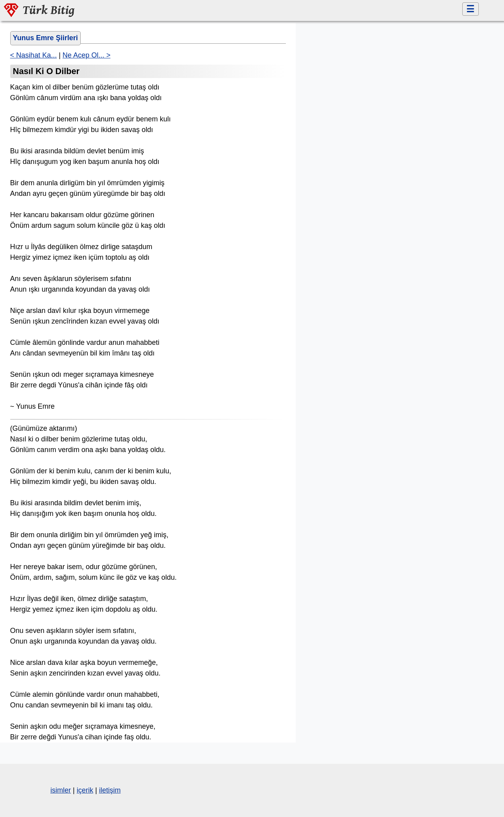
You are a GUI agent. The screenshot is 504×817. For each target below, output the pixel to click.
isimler (61, 790)
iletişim (110, 790)
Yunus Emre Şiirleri (45, 38)
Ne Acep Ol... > (87, 55)
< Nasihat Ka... (34, 55)
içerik (85, 790)
